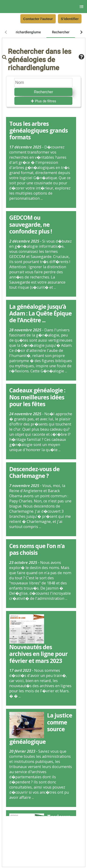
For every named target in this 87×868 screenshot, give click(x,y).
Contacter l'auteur (38, 19)
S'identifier (70, 19)
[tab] (28, 32)
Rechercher (43, 92)
